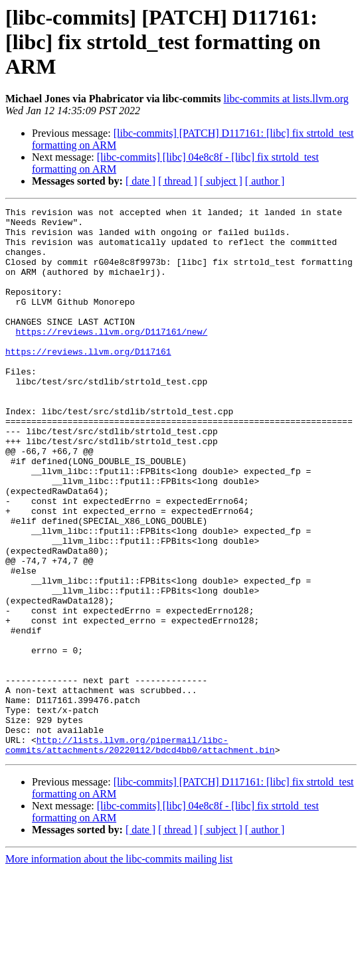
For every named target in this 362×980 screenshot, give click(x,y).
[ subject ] (221, 181)
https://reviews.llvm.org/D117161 (88, 381)
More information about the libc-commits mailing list (119, 968)
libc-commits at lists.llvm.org (286, 99)
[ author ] (265, 181)
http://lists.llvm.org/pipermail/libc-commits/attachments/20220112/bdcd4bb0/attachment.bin (140, 853)
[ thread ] (178, 181)
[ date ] (140, 181)
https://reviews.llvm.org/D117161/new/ (112, 357)
